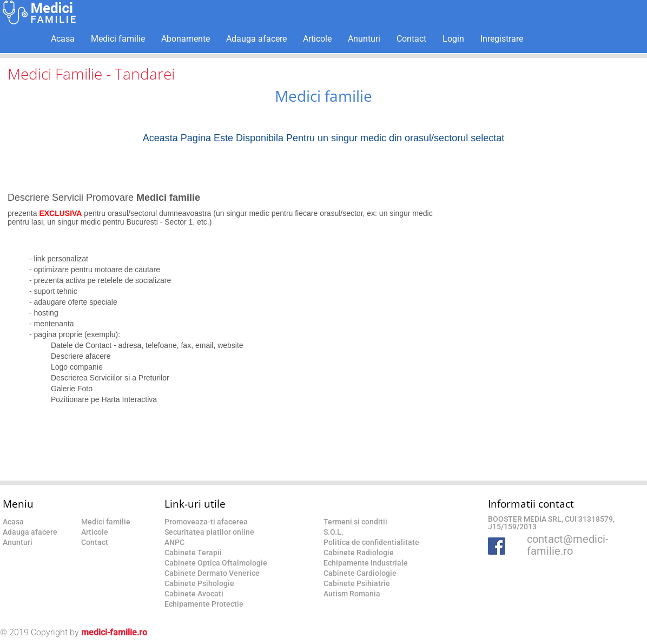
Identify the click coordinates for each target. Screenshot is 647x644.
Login (453, 39)
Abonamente (186, 39)
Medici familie (118, 39)
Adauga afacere (256, 39)
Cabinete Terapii (193, 553)
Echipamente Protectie (204, 604)
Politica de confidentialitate (371, 542)
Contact (411, 39)
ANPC (174, 542)
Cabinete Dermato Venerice (212, 573)
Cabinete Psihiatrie (357, 583)
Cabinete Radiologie (359, 553)
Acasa (63, 39)
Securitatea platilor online (209, 532)
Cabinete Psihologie (199, 583)
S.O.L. (334, 532)
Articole (317, 39)
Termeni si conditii (355, 522)
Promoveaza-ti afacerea (206, 522)
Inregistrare (502, 39)
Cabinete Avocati (194, 594)
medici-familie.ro (114, 632)
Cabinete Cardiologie (360, 573)
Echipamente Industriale (366, 563)
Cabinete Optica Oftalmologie (216, 563)
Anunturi (364, 39)
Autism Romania (352, 594)
